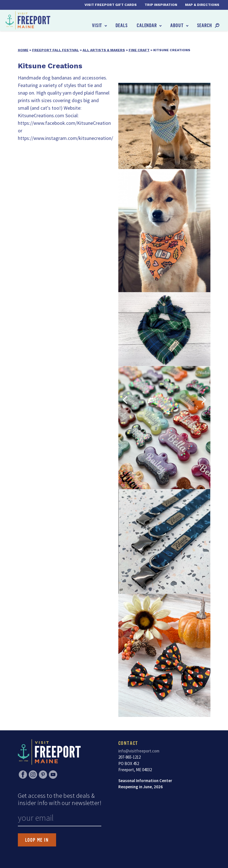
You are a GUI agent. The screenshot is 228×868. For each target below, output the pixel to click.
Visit (97, 25)
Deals (122, 25)
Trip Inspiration (161, 5)
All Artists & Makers (104, 50)
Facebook (23, 775)
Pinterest (43, 775)
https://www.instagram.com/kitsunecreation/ (65, 138)
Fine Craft (139, 50)
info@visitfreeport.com (139, 751)
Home (23, 50)
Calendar (147, 25)
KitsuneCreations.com (41, 115)
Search (205, 25)
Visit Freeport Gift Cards (111, 5)
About (177, 25)
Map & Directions (202, 5)
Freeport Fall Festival (56, 50)
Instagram (33, 775)
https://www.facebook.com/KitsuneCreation (64, 123)
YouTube (53, 775)
